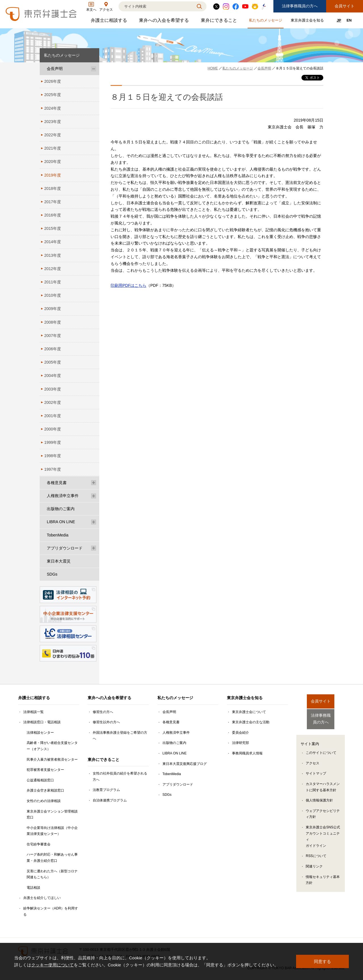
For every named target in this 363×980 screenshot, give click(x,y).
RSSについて (316, 852)
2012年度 (53, 269)
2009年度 (53, 309)
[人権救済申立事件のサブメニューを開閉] (94, 496)
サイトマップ (316, 769)
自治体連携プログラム (110, 800)
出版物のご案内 (61, 509)
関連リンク (314, 862)
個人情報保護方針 (319, 796)
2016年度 (53, 215)
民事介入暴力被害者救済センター (52, 760)
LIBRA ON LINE (61, 522)
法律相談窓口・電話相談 (42, 722)
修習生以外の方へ (106, 722)
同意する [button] (322, 961)
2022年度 (53, 135)
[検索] (155, 6)
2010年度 (53, 295)
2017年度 (53, 202)
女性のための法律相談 (44, 801)
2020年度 (53, 162)
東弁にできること (220, 22)
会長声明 (55, 69)
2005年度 (53, 362)
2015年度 (53, 228)
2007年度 (53, 336)
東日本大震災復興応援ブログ (185, 764)
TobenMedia (58, 535)
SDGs (52, 574)
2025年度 (53, 95)
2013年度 (53, 255)
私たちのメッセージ (266, 21)
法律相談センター (40, 733)
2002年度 (53, 402)
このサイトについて (321, 748)
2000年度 (53, 429)
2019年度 (53, 175)
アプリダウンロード (65, 548)
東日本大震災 (59, 561)
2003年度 (53, 389)
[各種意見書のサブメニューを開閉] (94, 483)
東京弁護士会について (249, 712)
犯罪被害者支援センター (45, 770)
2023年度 (53, 122)
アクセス (313, 759)
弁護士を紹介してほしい (42, 898)
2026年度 (53, 81)
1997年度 (53, 469)
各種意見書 (57, 483)
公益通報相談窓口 (40, 780)
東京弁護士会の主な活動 (251, 722)
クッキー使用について (52, 965)
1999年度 (53, 442)
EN (349, 20)
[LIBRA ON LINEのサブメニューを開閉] (94, 522)
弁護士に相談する (110, 22)
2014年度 (53, 242)
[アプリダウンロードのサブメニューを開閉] (94, 548)
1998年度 (53, 456)
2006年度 (53, 349)
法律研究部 (240, 743)
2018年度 (53, 188)
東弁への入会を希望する (165, 22)
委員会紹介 (240, 733)
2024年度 (53, 108)
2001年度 (53, 416)
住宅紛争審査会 (39, 844)
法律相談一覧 (33, 712)
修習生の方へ (103, 712)
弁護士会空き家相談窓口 (45, 790)
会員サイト (345, 6)
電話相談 (33, 888)
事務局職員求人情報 (247, 753)
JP (339, 20)
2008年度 (53, 322)
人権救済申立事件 (63, 496)
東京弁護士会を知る (308, 21)
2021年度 (53, 148)
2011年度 (53, 282)
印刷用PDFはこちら (128, 285)
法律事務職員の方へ (300, 6)
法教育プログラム (106, 790)
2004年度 (53, 376)
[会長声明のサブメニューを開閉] (94, 69)
